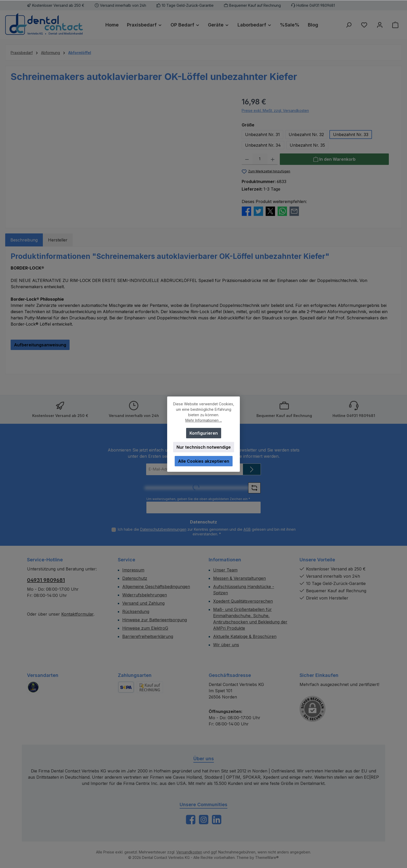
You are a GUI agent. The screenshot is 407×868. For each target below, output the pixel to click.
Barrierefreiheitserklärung (148, 636)
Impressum (133, 570)
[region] (121, 152)
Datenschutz (135, 578)
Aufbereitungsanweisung (40, 345)
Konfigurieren (204, 433)
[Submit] (252, 469)
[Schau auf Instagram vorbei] (204, 820)
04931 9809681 (46, 580)
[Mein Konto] (380, 25)
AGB (247, 529)
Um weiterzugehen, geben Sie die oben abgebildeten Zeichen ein (198, 499)
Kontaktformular (77, 614)
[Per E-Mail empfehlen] (294, 211)
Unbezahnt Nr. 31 (262, 134)
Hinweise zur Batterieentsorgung (155, 620)
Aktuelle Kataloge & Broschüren (245, 636)
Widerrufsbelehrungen (145, 595)
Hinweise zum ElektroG (145, 628)
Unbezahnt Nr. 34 (263, 145)
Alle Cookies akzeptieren (204, 461)
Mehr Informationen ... (204, 420)
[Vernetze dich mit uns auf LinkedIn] (217, 820)
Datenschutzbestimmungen (163, 529)
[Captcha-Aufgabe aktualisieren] (254, 488)
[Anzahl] (260, 159)
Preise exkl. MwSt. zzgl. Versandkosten (275, 110)
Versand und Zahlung (143, 603)
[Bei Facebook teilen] (246, 211)
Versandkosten (189, 852)
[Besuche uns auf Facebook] (191, 820)
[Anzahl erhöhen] (273, 159)
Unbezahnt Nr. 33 (351, 134)
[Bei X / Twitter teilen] (270, 211)
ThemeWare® (267, 857)
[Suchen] (349, 25)
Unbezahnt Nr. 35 (307, 145)
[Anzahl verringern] (247, 159)
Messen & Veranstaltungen (239, 578)
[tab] (24, 240)
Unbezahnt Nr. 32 (306, 134)
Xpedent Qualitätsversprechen (243, 601)
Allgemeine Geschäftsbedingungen (156, 587)
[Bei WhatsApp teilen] (282, 211)
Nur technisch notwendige (204, 447)
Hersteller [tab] (58, 240)
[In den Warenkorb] (334, 159)
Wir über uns (226, 645)
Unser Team (225, 570)
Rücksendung (136, 611)
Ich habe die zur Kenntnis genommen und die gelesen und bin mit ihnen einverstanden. (207, 532)
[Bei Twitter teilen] (258, 211)
